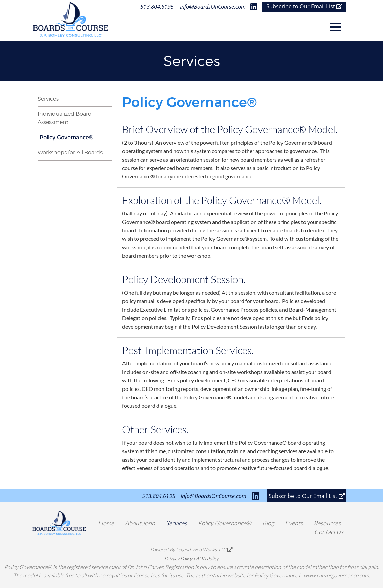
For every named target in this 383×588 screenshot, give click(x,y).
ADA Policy (207, 558)
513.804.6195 (157, 7)
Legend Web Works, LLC (204, 550)
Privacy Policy (178, 558)
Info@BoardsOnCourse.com (213, 7)
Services (48, 99)
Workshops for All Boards (70, 153)
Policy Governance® (66, 137)
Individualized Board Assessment (65, 118)
